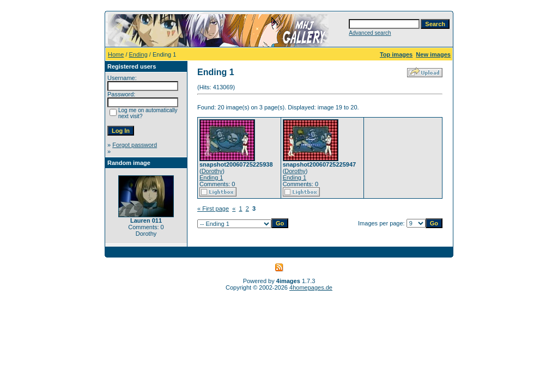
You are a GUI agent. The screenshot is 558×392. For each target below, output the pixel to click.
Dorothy (212, 171)
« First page (213, 209)
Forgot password (135, 145)
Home (116, 54)
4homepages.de (311, 287)
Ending (138, 54)
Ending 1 (211, 177)
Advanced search (370, 33)
